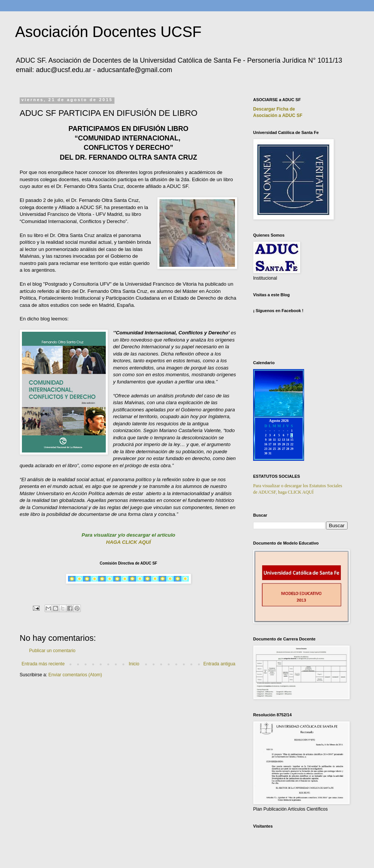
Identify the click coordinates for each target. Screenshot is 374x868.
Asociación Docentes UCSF (108, 32)
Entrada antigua (219, 664)
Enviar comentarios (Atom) (75, 675)
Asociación (278, 115)
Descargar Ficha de (274, 109)
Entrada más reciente (43, 664)
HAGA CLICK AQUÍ (128, 542)
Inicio (134, 664)
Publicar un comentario (52, 651)
